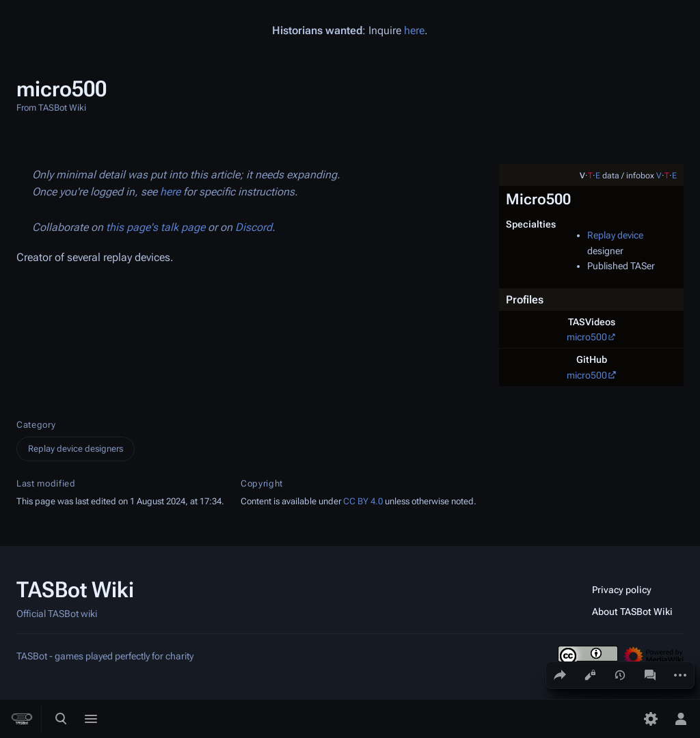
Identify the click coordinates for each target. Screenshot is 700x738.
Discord (254, 227)
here (414, 30)
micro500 (587, 337)
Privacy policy (622, 590)
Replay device (615, 235)
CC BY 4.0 (363, 501)
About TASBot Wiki (632, 612)
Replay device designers (76, 449)
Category (36, 425)
